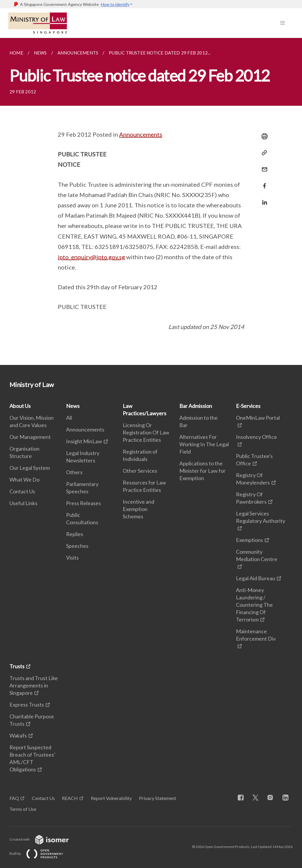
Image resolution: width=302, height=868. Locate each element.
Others (74, 472)
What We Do (24, 480)
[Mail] (263, 166)
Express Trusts (27, 705)
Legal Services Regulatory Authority (261, 517)
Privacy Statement (157, 798)
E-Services (248, 406)
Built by (41, 853)
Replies (75, 534)
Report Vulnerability (111, 798)
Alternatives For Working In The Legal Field (204, 444)
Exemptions (250, 540)
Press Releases (83, 503)
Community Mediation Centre (257, 555)
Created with (44, 839)
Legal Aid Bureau (256, 578)
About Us (20, 406)
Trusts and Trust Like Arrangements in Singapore (34, 685)
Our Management (30, 437)
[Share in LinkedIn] (263, 199)
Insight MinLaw (84, 441)
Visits (72, 558)
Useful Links (23, 503)
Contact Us (22, 491)
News (73, 406)
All (69, 418)
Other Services (140, 471)
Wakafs (18, 735)
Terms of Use (23, 809)
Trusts (17, 666)
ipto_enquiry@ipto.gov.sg (91, 257)
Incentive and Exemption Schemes (138, 509)
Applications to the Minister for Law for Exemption (202, 471)
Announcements (141, 134)
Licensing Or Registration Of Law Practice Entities (146, 432)
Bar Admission (196, 406)
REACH (70, 798)
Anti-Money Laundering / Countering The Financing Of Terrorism (254, 605)
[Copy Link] (263, 153)
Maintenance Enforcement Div (256, 635)
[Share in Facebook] (263, 182)
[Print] (263, 136)
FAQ (14, 798)
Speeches (77, 546)
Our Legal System (30, 468)
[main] (151, 201)
